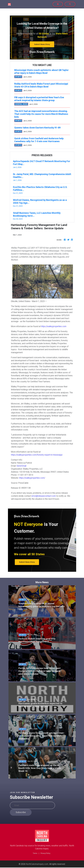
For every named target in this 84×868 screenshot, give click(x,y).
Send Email (21, 466)
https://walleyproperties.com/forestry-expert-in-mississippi (37, 455)
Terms (35, 853)
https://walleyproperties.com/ (32, 478)
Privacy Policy (45, 853)
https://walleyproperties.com (54, 326)
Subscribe (21, 812)
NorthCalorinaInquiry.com (37, 864)
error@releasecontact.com (44, 496)
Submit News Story (42, 44)
